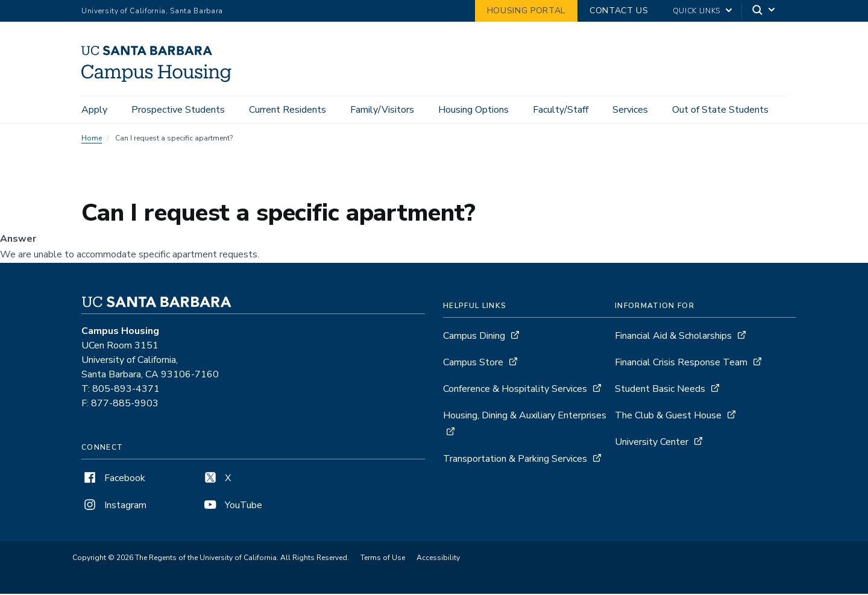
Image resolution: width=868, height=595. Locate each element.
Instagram (114, 507)
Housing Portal (526, 11)
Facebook (113, 480)
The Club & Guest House (668, 417)
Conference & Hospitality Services (515, 391)
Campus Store (473, 364)
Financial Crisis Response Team (681, 364)
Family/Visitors (382, 110)
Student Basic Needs (660, 391)
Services (630, 110)
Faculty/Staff (561, 110)
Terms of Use (383, 559)
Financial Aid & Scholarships (673, 338)
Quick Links (697, 11)
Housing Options (473, 110)
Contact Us (619, 11)
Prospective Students (178, 110)
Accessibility (438, 559)
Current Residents (288, 110)
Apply (94, 110)
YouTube (232, 507)
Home (92, 140)
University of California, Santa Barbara (152, 11)
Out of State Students (720, 110)
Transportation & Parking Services (515, 461)
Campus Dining (474, 338)
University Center (652, 444)
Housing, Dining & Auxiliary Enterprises (525, 417)
